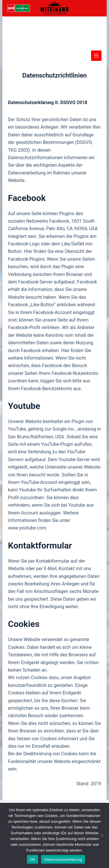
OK (33, 859)
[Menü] (96, 56)
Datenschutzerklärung (63, 859)
